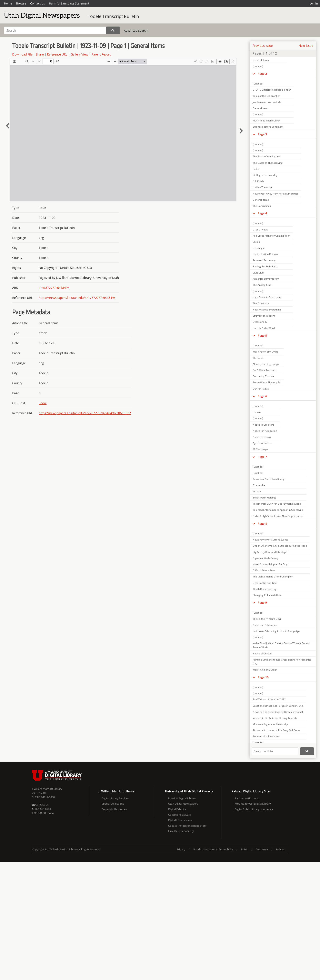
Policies (280, 849)
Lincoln (257, 412)
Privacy (181, 849)
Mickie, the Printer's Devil (267, 619)
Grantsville (259, 485)
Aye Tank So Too (262, 443)
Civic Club (258, 273)
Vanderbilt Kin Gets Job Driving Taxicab (275, 718)
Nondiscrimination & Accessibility (213, 849)
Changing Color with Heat (267, 595)
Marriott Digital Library (182, 798)
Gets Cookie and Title (265, 583)
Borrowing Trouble (263, 376)
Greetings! (259, 248)
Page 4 (262, 213)
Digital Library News (180, 820)
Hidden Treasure (262, 187)
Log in (314, 3)
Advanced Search (136, 31)
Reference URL (57, 54)
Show (43, 403)
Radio (256, 169)
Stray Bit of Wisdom (264, 316)
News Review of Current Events (270, 540)
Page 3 (262, 134)
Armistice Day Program (266, 279)
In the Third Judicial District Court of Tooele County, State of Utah (281, 645)
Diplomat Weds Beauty (266, 558)
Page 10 (263, 677)
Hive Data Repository (181, 831)
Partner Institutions (247, 798)
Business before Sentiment (268, 127)
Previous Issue (263, 46)
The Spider (259, 358)
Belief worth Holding (264, 498)
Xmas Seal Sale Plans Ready (268, 479)
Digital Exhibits (177, 809)
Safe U (244, 849)
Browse (21, 3)
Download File (22, 54)
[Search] (55, 30)
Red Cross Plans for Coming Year (271, 236)
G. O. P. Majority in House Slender (272, 90)
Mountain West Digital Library (253, 804)
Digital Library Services (115, 798)
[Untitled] (258, 66)
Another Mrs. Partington (266, 736)
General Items (261, 60)
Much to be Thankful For (266, 121)
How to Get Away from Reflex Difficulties (276, 194)
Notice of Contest (262, 654)
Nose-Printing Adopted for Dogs (271, 564)
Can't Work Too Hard (264, 370)
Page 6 (262, 396)
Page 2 (262, 74)
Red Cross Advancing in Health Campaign (276, 631)
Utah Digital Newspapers (183, 804)
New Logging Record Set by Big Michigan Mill (278, 712)
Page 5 (262, 335)
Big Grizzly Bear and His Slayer (270, 552)
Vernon (257, 491)
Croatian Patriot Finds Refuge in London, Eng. (278, 706)
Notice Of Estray (262, 437)
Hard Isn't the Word (264, 328)
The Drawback (261, 303)
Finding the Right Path (265, 266)
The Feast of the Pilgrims (267, 156)
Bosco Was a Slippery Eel (267, 382)
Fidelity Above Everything (267, 310)
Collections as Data (180, 815)
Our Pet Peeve (261, 389)
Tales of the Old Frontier (266, 96)
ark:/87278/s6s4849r (54, 288)
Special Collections (113, 804)
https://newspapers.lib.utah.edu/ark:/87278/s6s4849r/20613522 (85, 413)
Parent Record (101, 54)
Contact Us (38, 3)
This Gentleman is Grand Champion (273, 577)
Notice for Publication (265, 431)
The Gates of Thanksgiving (268, 163)
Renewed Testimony (264, 260)
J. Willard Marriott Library (47, 789)
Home (8, 3)
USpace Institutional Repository (187, 826)
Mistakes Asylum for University (270, 724)
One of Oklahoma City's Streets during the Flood (280, 546)
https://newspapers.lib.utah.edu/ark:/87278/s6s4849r (77, 298)
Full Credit (258, 181)
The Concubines (262, 206)
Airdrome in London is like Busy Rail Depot (277, 730)
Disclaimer (262, 849)
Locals (256, 242)
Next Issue (306, 46)
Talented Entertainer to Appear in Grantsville (278, 510)
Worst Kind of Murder (265, 670)
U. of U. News (260, 230)
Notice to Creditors (263, 425)
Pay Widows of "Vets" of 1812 (269, 699)
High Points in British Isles (267, 297)
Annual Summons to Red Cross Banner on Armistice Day (282, 662)
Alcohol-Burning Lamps (266, 364)
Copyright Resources (114, 809)
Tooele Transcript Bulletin (113, 16)
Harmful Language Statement (69, 3)
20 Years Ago (260, 449)
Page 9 (262, 602)
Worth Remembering (264, 589)
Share (40, 54)
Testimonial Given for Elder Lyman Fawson (277, 504)
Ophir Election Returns (265, 254)
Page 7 (262, 457)
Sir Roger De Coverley (265, 175)
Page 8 (262, 523)
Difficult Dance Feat (264, 570)
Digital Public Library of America (254, 809)
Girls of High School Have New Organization (278, 516)
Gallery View (79, 54)
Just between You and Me (267, 102)
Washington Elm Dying (265, 352)
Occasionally (260, 322)
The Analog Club (262, 285)
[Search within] (275, 751)
